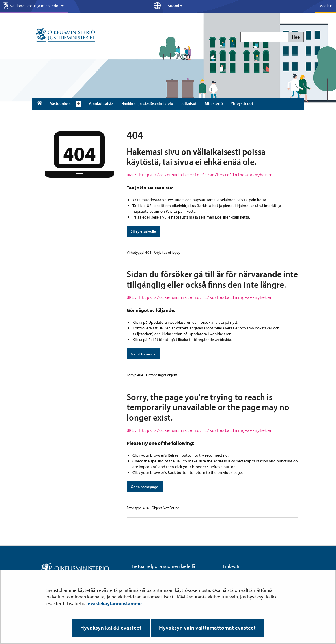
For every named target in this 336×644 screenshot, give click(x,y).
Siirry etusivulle (143, 231)
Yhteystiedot (242, 103)
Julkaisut (189, 103)
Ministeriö (214, 103)
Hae (296, 37)
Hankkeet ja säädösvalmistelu (147, 103)
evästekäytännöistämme (115, 603)
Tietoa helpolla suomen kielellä (163, 566)
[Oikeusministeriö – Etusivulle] (65, 35)
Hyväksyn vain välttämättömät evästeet (207, 628)
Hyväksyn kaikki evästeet (111, 628)
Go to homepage (144, 487)
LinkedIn (232, 566)
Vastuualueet (61, 103)
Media (325, 6)
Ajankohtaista (101, 103)
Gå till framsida (143, 354)
